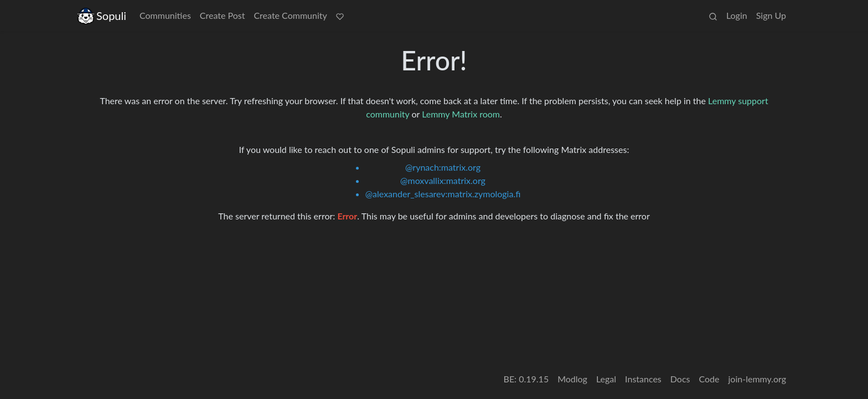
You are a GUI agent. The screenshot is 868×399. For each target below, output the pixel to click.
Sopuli (102, 16)
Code (709, 379)
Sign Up (771, 15)
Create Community (290, 15)
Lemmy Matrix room (461, 114)
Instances (643, 379)
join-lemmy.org (757, 379)
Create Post (223, 15)
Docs (680, 379)
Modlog (572, 379)
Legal (606, 379)
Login (737, 15)
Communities (165, 15)
